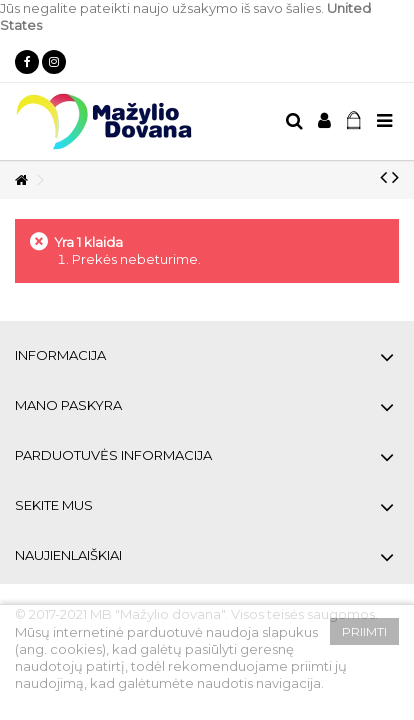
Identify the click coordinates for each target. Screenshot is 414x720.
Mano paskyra (68, 405)
